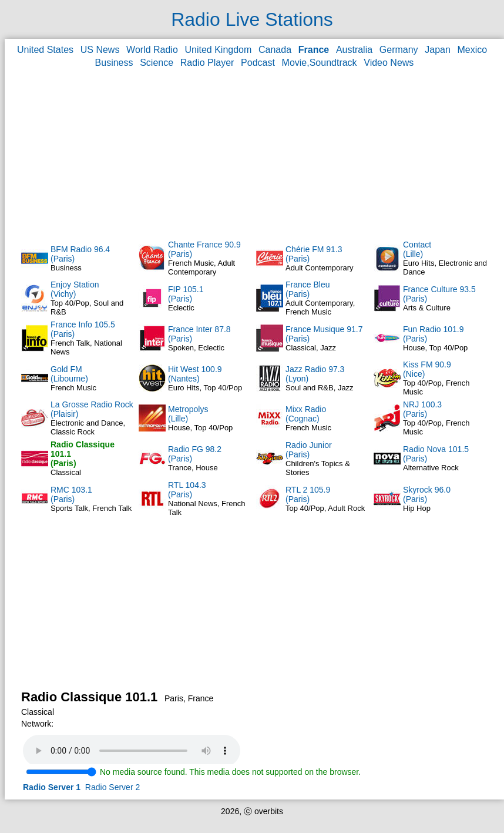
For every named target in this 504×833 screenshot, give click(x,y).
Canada (275, 50)
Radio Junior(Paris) (309, 450)
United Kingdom (219, 50)
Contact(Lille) (417, 249)
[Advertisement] (255, 153)
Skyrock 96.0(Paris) (427, 494)
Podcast (258, 63)
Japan (438, 50)
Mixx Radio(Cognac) (306, 414)
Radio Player (207, 63)
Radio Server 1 (52, 787)
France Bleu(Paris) (308, 289)
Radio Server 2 (112, 787)
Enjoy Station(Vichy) (75, 289)
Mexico (473, 50)
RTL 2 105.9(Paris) (308, 494)
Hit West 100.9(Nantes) (195, 374)
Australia (354, 50)
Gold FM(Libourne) (69, 374)
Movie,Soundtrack (320, 63)
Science (157, 63)
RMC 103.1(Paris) (71, 494)
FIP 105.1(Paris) (186, 294)
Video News (389, 63)
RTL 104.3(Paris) (187, 490)
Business (114, 63)
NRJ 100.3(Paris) (422, 409)
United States (45, 50)
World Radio (152, 50)
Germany (399, 50)
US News (100, 50)
